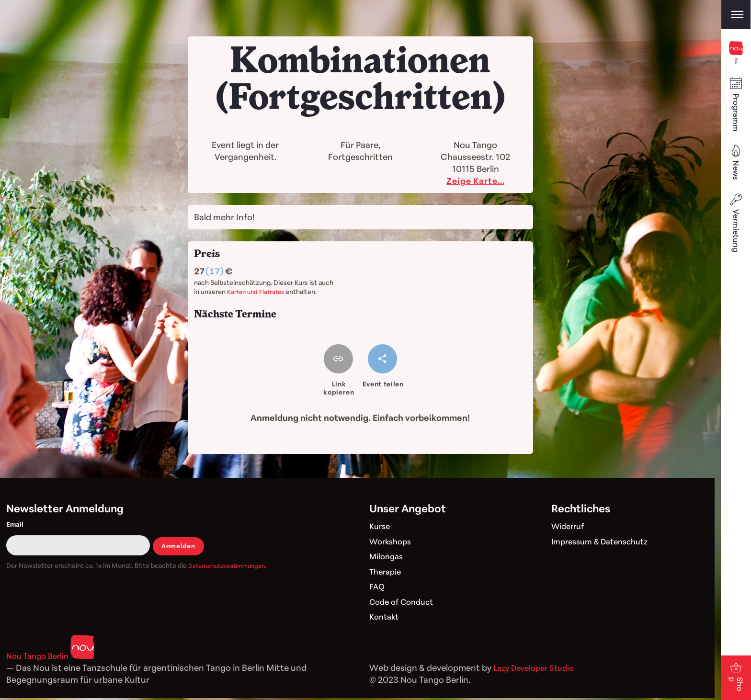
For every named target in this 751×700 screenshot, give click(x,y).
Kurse (381, 528)
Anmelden (179, 548)
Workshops (393, 543)
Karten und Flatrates (258, 291)
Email (15, 526)
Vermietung (736, 242)
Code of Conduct (405, 603)
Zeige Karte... (476, 181)
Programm (736, 118)
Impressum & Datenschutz (605, 543)
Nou (736, 59)
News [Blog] (736, 178)
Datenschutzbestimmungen (231, 567)
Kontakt (386, 618)
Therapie (387, 573)
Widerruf (569, 528)
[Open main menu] (736, 15)
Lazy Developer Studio (538, 669)
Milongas (388, 558)
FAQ (378, 588)
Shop (736, 664)
